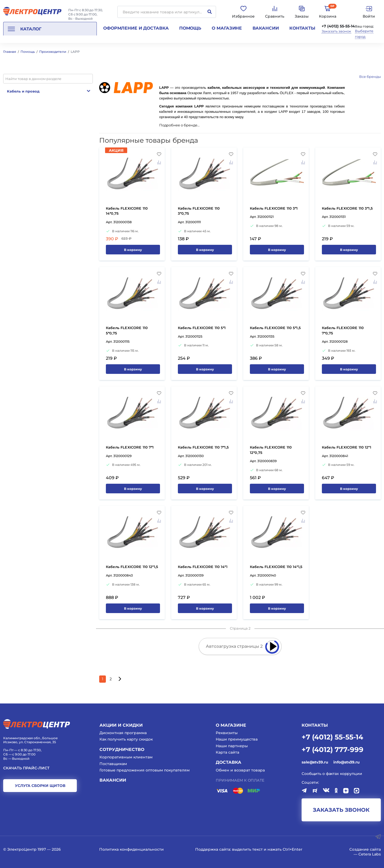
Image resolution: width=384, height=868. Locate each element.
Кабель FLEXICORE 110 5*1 (202, 328)
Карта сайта (227, 752)
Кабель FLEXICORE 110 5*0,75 (127, 330)
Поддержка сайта (213, 849)
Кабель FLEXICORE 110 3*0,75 (199, 211)
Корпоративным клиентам (126, 757)
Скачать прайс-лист (26, 768)
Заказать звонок (336, 31)
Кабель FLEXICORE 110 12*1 (347, 447)
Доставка (229, 762)
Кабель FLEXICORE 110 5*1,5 (275, 328)
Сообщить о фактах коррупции (332, 774)
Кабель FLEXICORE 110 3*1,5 (347, 208)
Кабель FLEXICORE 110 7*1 (130, 447)
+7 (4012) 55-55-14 (338, 26)
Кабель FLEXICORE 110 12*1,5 (132, 567)
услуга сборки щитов (40, 786)
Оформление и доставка (136, 28)
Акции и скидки (121, 725)
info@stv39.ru (346, 762)
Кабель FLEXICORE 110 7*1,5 (203, 447)
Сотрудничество (122, 749)
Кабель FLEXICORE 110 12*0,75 (271, 450)
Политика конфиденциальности (131, 849)
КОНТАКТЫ (315, 725)
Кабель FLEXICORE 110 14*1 (203, 567)
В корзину (133, 250)
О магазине (227, 28)
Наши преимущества (237, 739)
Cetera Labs (370, 854)
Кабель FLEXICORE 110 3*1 (274, 208)
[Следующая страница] (120, 679)
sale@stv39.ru (315, 762)
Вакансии (266, 28)
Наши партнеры (232, 746)
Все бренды (370, 77)
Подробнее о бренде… (179, 125)
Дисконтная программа (123, 733)
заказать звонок (341, 810)
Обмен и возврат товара (240, 770)
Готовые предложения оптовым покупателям (145, 770)
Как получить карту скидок (126, 739)
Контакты (302, 28)
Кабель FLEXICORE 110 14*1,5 (276, 567)
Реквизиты (227, 733)
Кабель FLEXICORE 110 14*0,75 (127, 211)
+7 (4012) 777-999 (333, 749)
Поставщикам (113, 764)
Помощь (190, 28)
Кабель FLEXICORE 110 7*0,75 (343, 330)
